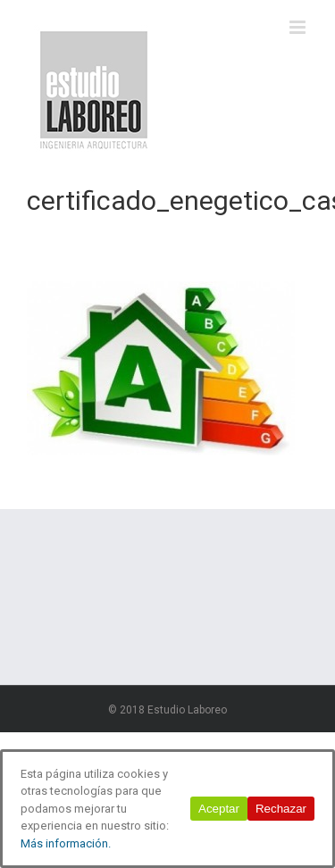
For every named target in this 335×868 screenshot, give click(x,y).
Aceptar (219, 809)
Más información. (66, 843)
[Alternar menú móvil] (299, 27)
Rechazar (281, 809)
